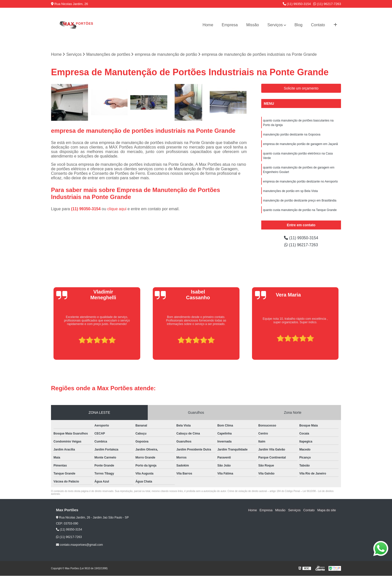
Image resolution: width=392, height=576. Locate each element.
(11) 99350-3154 (297, 4)
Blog (298, 25)
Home (208, 25)
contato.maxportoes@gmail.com (79, 545)
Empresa (230, 25)
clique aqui (117, 209)
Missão (253, 25)
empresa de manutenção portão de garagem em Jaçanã (300, 144)
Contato (318, 25)
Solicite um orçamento (301, 88)
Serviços (275, 25)
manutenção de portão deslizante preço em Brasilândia (300, 200)
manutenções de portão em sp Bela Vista (290, 191)
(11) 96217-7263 (327, 4)
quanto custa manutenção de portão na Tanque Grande (300, 210)
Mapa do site (326, 510)
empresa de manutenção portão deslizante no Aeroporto (300, 181)
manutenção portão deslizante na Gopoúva (292, 134)
